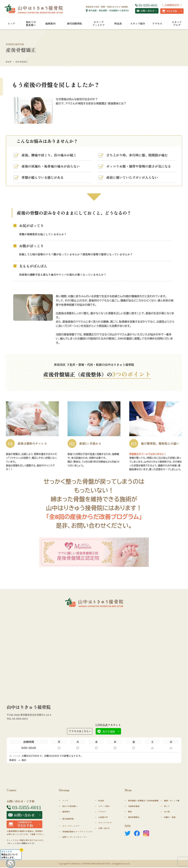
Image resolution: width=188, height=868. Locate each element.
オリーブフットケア (98, 24)
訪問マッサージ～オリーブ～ (75, 838)
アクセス (157, 23)
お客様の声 (103, 817)
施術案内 (50, 23)
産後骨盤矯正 (134, 817)
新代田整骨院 (74, 23)
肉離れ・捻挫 (170, 817)
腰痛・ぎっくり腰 (172, 801)
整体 (130, 812)
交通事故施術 (134, 806)
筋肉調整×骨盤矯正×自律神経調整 (143, 801)
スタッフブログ (177, 24)
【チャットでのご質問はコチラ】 (21, 844)
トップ (11, 23)
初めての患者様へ (31, 24)
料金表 (118, 23)
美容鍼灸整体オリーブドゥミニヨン (78, 832)
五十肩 (167, 812)
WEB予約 (169, 11)
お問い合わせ (146, 11)
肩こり (167, 806)
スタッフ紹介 (138, 23)
